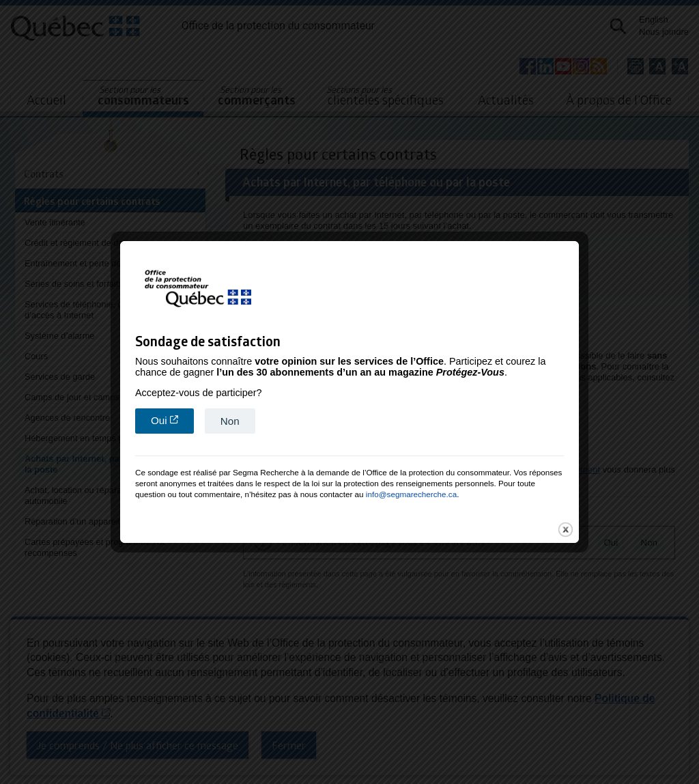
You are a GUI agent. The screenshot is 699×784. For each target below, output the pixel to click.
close (566, 527)
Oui (172, 417)
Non (230, 418)
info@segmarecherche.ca (411, 491)
